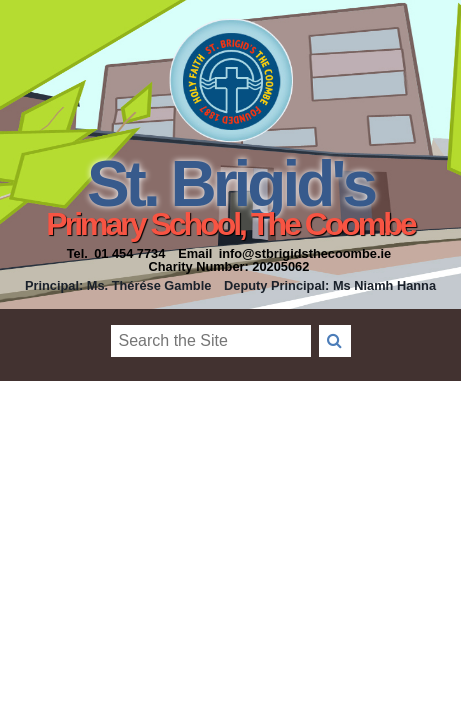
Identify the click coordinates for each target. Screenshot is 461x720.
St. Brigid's (230, 184)
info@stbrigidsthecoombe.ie (305, 253)
